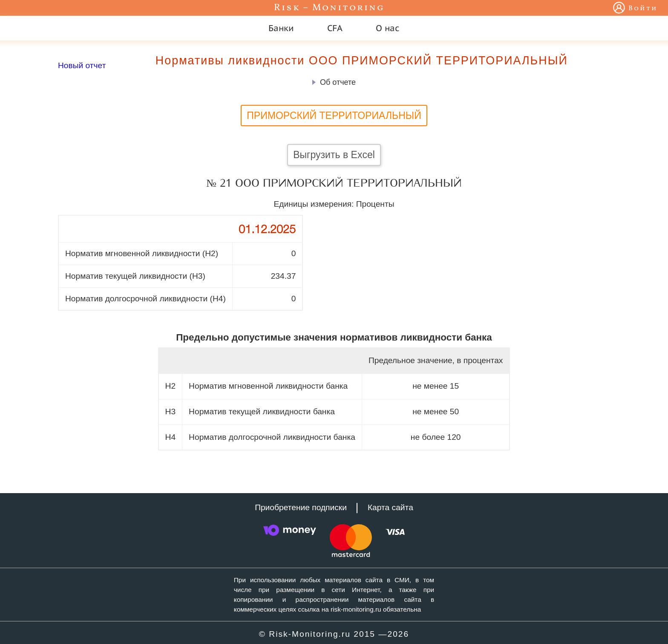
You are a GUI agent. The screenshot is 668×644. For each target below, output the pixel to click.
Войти (643, 9)
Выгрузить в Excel (334, 155)
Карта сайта (390, 507)
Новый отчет (82, 65)
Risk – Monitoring (329, 8)
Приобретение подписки (301, 507)
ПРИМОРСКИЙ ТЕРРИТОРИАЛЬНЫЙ (334, 116)
